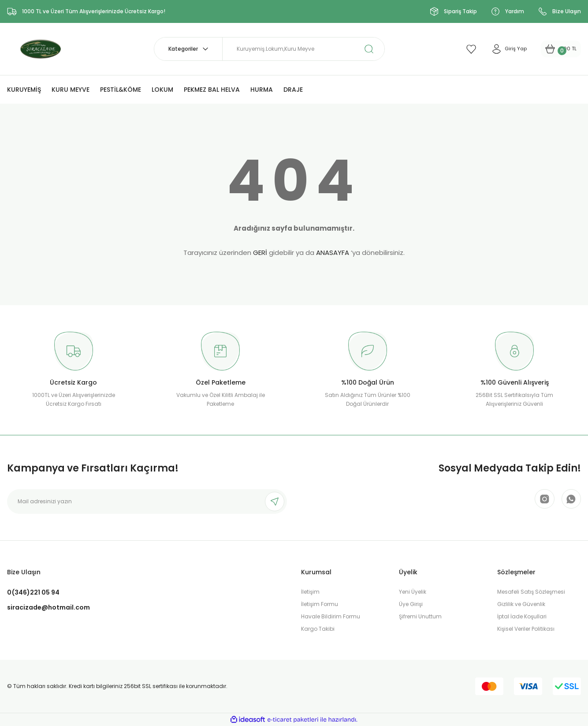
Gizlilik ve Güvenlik (521, 604)
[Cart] (554, 49)
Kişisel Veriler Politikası (526, 629)
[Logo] (44, 48)
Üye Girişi (411, 604)
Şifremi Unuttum (420, 616)
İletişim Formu (320, 604)
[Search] (303, 49)
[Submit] (275, 501)
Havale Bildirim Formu (331, 616)
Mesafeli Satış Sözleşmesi (531, 592)
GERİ (260, 253)
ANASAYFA (333, 253)
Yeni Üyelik (413, 592)
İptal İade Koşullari (522, 616)
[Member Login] (493, 49)
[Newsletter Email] (147, 501)
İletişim (310, 592)
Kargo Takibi (318, 629)
